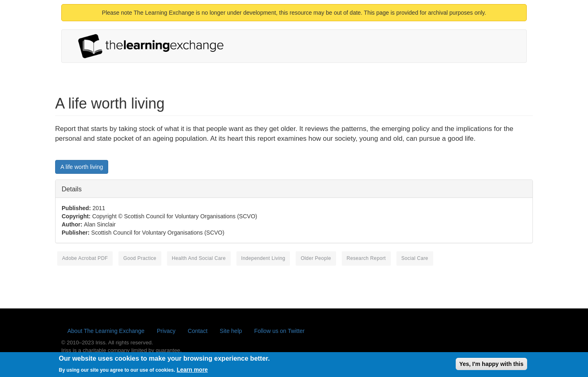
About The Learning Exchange (106, 331)
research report (366, 258)
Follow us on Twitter (280, 331)
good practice (140, 258)
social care (415, 258)
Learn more (192, 371)
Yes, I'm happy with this (491, 366)
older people (316, 258)
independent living (263, 258)
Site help (231, 331)
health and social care (199, 258)
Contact (198, 331)
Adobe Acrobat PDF (85, 258)
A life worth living (82, 167)
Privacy (166, 331)
